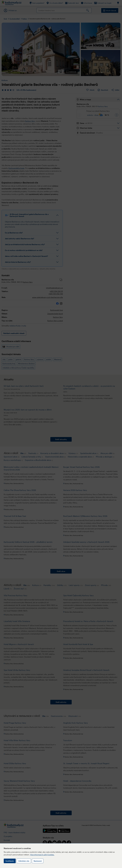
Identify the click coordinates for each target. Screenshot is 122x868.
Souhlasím (10, 861)
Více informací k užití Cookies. (42, 855)
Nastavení (38, 861)
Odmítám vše (24, 861)
